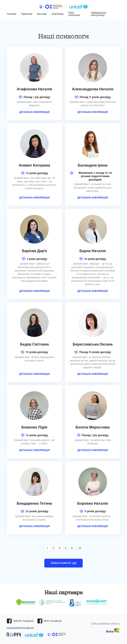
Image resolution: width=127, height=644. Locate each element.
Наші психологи (74, 14)
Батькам (42, 14)
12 (80, 548)
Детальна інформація (34, 112)
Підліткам (27, 14)
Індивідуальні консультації (99, 14)
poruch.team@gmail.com (20, 628)
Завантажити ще (63, 563)
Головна (11, 14)
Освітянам (57, 14)
